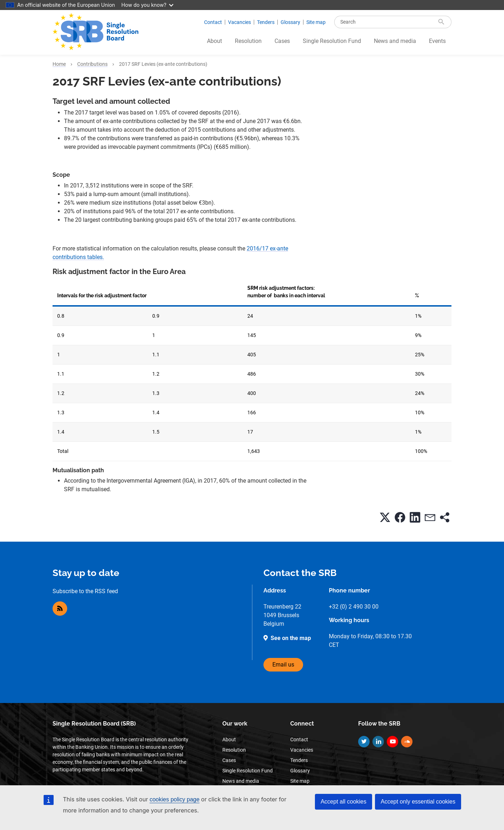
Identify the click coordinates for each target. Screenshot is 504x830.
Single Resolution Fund (332, 41)
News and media (395, 41)
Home (59, 64)
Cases (282, 41)
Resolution (248, 41)
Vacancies (239, 22)
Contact (213, 22)
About (214, 41)
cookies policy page (174, 799)
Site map (316, 22)
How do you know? (148, 5)
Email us (283, 665)
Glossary (290, 22)
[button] (385, 517)
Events (437, 41)
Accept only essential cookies (418, 802)
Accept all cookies (344, 802)
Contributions (92, 64)
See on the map (291, 638)
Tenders (266, 22)
